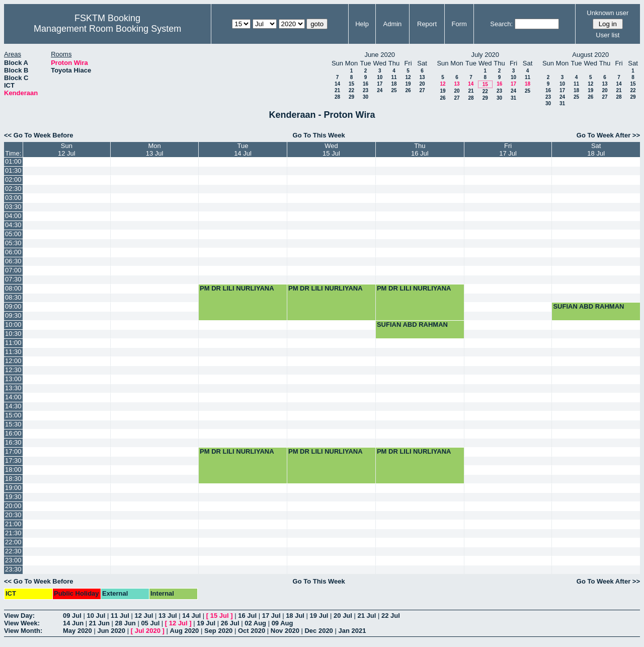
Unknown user (608, 13)
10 (380, 77)
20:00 (13, 506)
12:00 (13, 361)
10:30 (13, 334)
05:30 (13, 243)
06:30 (13, 261)
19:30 (13, 497)
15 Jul (220, 616)
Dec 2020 (318, 631)
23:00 (13, 560)
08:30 (13, 297)
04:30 (13, 225)
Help (362, 24)
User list (608, 35)
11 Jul (120, 616)
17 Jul (271, 616)
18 (394, 84)
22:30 (13, 551)
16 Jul (247, 616)
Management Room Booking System (107, 29)
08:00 (13, 288)
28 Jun (126, 623)
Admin (392, 24)
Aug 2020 (185, 631)
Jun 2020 (111, 631)
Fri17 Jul (508, 150)
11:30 (13, 352)
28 (337, 97)
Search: (501, 24)
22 (351, 90)
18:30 (13, 479)
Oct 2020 (252, 631)
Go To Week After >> (608, 135)
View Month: (23, 631)
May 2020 (77, 631)
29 (351, 97)
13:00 (13, 379)
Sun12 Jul (67, 150)
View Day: (19, 616)
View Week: (22, 623)
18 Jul (295, 616)
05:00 (13, 234)
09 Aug (283, 623)
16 (366, 84)
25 (394, 90)
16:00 (13, 433)
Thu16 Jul (420, 150)
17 (380, 84)
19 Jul (319, 616)
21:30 (13, 533)
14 (337, 84)
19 (408, 84)
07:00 (13, 270)
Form (459, 24)
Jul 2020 (148, 631)
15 (351, 84)
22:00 (13, 542)
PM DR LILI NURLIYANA (237, 288)
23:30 (13, 569)
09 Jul (72, 616)
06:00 (13, 252)
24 (380, 90)
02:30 (13, 189)
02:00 (13, 179)
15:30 (13, 424)
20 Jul (343, 616)
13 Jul (168, 616)
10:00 (13, 325)
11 (394, 77)
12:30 (13, 370)
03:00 (13, 198)
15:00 (13, 415)
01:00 (13, 161)
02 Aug (255, 623)
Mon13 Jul (155, 150)
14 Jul (191, 616)
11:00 (13, 343)
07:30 (13, 279)
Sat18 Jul (596, 150)
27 (422, 90)
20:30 (13, 515)
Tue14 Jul (243, 150)
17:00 (13, 451)
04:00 (13, 216)
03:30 (13, 207)
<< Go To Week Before (39, 135)
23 (366, 90)
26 (408, 90)
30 (366, 97)
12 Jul (144, 616)
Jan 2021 (352, 631)
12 (408, 77)
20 (422, 84)
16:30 (13, 442)
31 (513, 98)
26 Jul (230, 623)
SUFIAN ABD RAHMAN (588, 306)
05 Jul (150, 623)
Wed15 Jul (331, 150)
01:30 (13, 170)
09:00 (13, 306)
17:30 (13, 460)
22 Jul (391, 616)
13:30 (13, 388)
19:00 (13, 488)
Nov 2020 (285, 631)
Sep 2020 (218, 631)
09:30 (13, 315)
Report (427, 24)
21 (337, 90)
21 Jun (99, 623)
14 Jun (73, 623)
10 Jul (96, 616)
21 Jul (367, 616)
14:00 (13, 397)
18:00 (13, 470)
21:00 (13, 524)
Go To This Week (319, 135)
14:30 (13, 406)
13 (422, 77)
